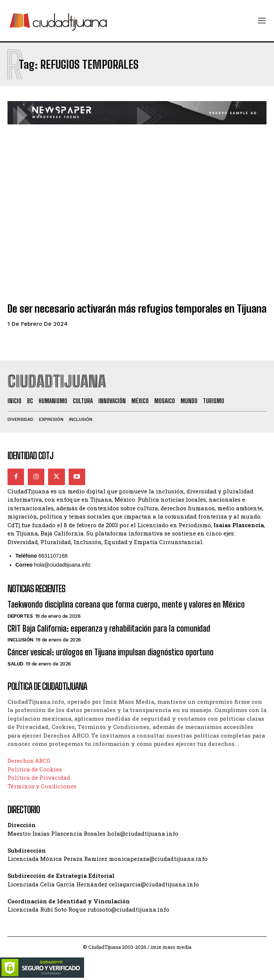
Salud (15, 664)
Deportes (20, 616)
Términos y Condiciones (42, 786)
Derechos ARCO (29, 761)
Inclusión (20, 640)
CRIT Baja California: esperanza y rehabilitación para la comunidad (109, 628)
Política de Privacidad (39, 777)
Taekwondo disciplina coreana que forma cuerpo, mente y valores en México (126, 604)
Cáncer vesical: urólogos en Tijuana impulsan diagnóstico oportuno (111, 652)
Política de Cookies (35, 769)
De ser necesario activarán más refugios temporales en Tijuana (137, 309)
